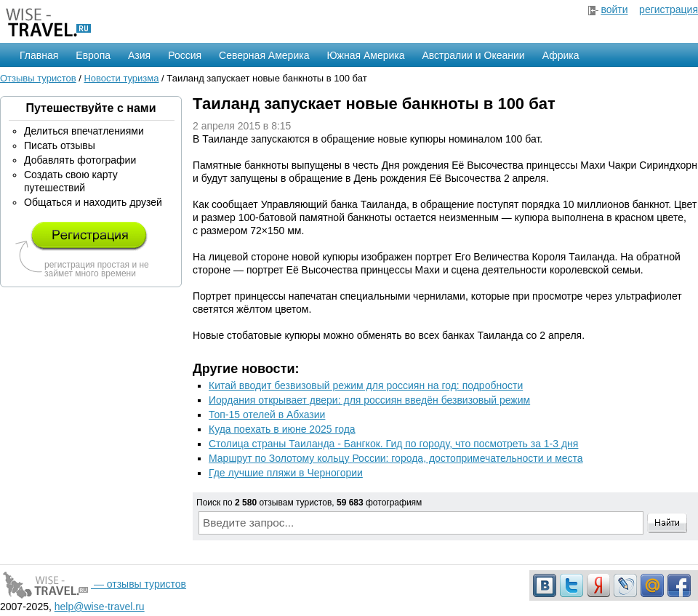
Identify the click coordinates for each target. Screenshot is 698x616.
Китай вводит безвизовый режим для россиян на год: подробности (366, 385)
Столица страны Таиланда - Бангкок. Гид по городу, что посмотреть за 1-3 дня (393, 444)
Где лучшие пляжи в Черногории (286, 473)
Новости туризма (121, 78)
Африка (561, 55)
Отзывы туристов (38, 78)
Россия (185, 55)
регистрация (669, 9)
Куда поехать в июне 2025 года (282, 429)
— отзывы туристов (93, 584)
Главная (39, 55)
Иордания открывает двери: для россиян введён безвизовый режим (369, 400)
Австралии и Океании (474, 55)
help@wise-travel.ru (100, 607)
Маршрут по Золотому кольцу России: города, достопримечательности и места (396, 458)
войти (614, 9)
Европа (93, 55)
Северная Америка (264, 55)
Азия (139, 55)
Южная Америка (365, 55)
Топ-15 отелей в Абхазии (267, 415)
